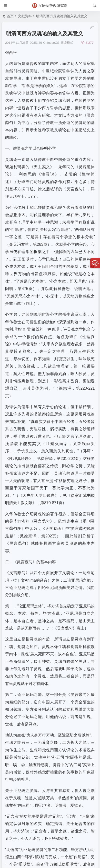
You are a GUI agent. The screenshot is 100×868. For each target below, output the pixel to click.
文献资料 (25, 16)
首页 (10, 16)
